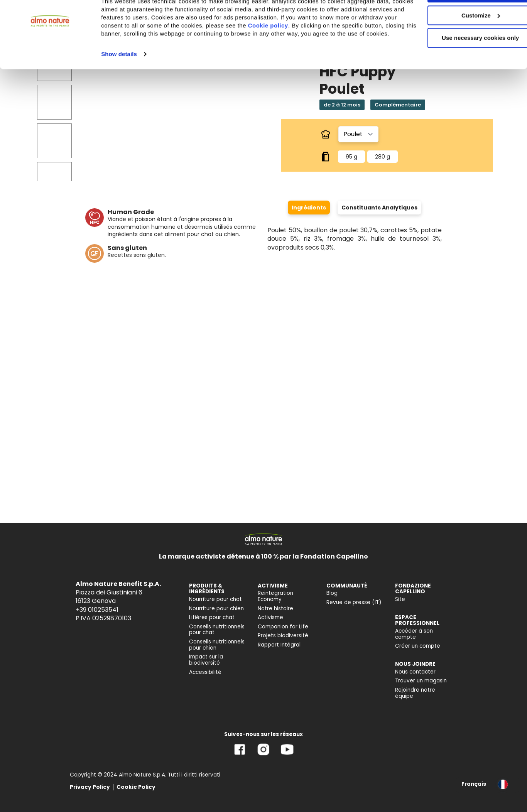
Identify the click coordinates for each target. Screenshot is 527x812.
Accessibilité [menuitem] (205, 672)
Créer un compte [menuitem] (418, 646)
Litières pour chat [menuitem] (212, 617)
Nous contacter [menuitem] (415, 672)
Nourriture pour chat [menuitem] (215, 599)
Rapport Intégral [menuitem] (279, 645)
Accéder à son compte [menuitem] (414, 634)
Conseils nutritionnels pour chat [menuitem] (217, 630)
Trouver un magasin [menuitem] (421, 681)
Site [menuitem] (400, 599)
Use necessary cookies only (463, 65)
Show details (119, 89)
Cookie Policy (136, 787)
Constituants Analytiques (379, 208)
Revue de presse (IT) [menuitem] (354, 602)
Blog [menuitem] (332, 593)
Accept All (463, 19)
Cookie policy (308, 52)
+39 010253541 (97, 610)
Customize (463, 42)
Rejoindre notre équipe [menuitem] (415, 693)
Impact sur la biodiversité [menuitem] (206, 660)
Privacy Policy (90, 787)
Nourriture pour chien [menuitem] (216, 609)
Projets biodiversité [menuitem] (283, 636)
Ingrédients (309, 208)
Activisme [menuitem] (270, 617)
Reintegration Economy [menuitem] (275, 596)
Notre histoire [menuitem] (275, 609)
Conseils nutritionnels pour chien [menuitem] (217, 645)
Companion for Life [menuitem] (283, 627)
